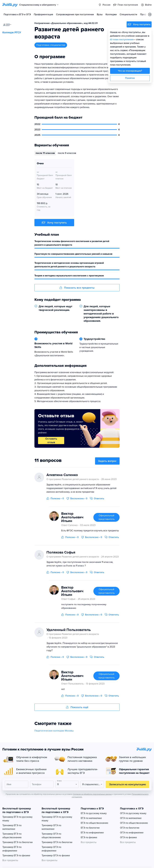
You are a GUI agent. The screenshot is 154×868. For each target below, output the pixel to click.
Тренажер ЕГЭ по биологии (18, 842)
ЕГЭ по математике (91, 818)
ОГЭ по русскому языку (133, 813)
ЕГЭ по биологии (90, 828)
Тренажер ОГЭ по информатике (51, 849)
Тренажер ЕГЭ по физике (16, 855)
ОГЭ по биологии (130, 828)
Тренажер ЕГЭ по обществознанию (12, 836)
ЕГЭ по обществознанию (94, 823)
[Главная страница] (10, 5)
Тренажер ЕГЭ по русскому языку (17, 819)
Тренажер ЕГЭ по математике (12, 827)
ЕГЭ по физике (89, 837)
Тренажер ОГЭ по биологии (57, 842)
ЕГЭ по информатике (92, 833)
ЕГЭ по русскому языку (94, 813)
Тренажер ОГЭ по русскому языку (57, 819)
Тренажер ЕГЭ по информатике (12, 849)
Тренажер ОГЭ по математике (51, 827)
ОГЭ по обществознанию (134, 823)
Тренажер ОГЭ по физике (56, 855)
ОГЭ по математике (131, 818)
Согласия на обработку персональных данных (92, 794)
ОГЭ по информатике (132, 833)
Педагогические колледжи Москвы (54, 731)
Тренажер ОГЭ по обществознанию (51, 836)
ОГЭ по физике (128, 837)
